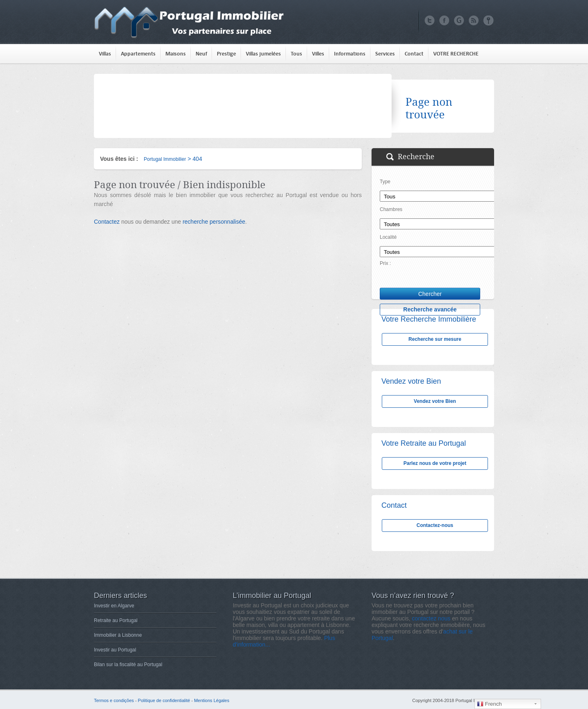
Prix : (385, 263)
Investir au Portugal (115, 650)
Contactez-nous (435, 525)
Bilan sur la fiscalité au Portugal (128, 665)
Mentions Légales (212, 700)
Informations (350, 54)
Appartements (138, 54)
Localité (388, 237)
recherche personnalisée (214, 222)
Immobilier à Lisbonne (118, 635)
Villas (105, 54)
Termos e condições (114, 700)
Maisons (176, 54)
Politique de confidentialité (164, 700)
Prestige (226, 54)
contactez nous (431, 618)
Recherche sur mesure (435, 339)
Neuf (201, 54)
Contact (414, 54)
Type (385, 182)
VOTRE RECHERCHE (456, 54)
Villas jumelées (263, 54)
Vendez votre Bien (435, 401)
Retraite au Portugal (116, 620)
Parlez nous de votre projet (435, 463)
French (489, 704)
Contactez (107, 222)
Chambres (391, 209)
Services (385, 54)
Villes (318, 54)
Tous (296, 54)
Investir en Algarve (114, 606)
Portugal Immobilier (165, 159)
